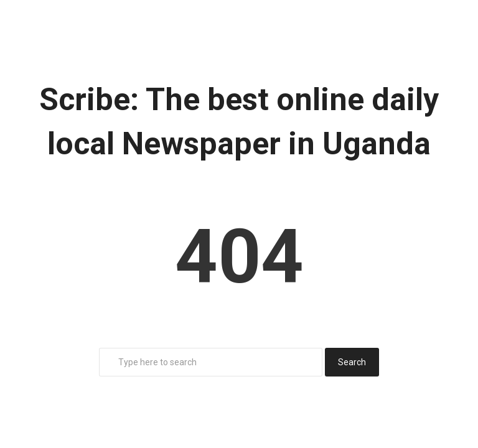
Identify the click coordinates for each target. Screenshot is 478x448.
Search (352, 362)
